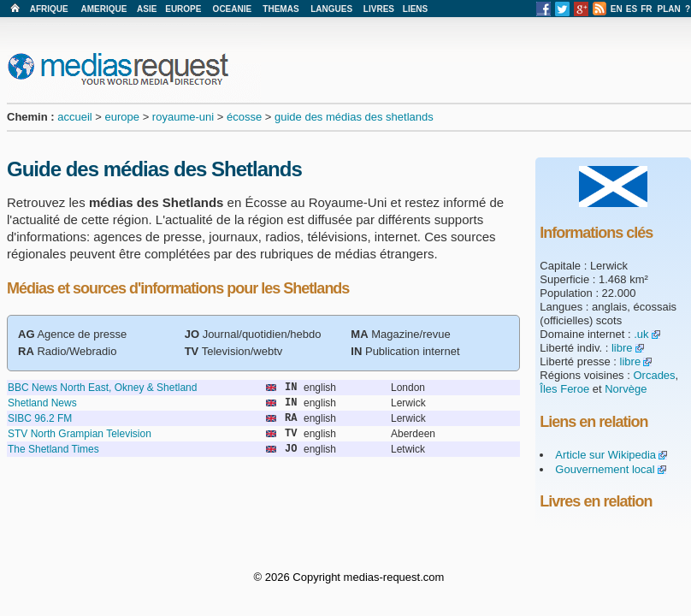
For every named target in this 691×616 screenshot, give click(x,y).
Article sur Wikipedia (605, 455)
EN (617, 9)
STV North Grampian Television (80, 434)
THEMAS (281, 9)
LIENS (415, 9)
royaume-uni (183, 117)
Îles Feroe (564, 389)
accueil (74, 117)
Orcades (654, 375)
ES (632, 9)
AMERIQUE (104, 9)
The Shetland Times (53, 449)
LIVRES (379, 9)
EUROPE (183, 9)
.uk (641, 334)
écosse (244, 117)
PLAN (669, 9)
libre (622, 348)
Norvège (626, 389)
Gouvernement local (605, 469)
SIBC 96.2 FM (40, 418)
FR (646, 9)
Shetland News (42, 403)
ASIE (147, 9)
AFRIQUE (49, 9)
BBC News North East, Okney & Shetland (102, 388)
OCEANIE (233, 9)
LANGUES (331, 9)
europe (122, 117)
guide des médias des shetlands (354, 117)
